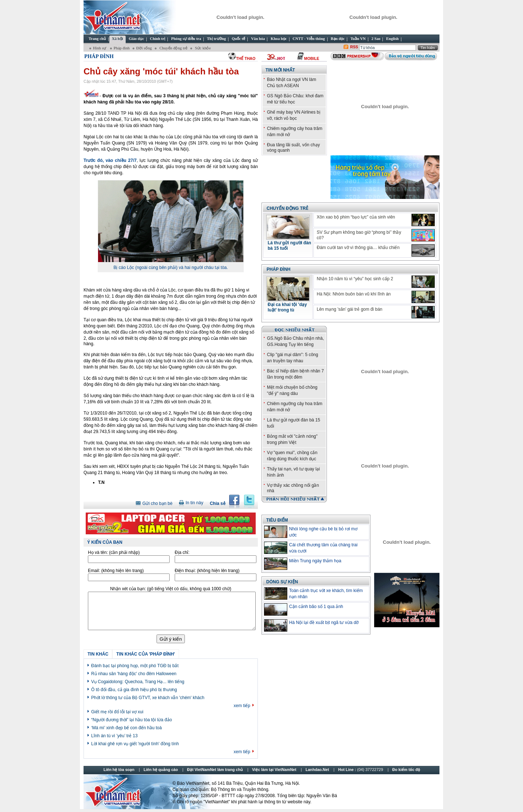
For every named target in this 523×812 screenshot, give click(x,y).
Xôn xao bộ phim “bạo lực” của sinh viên (356, 217)
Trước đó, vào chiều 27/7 (110, 160)
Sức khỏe (202, 48)
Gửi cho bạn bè (157, 503)
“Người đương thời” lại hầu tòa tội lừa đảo (131, 720)
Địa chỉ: (182, 552)
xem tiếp (242, 706)
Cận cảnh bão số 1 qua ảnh (316, 607)
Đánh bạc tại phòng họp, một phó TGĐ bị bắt (135, 666)
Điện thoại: (207, 571)
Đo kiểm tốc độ (406, 770)
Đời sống (144, 48)
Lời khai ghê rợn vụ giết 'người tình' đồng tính (135, 744)
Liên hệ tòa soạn (119, 770)
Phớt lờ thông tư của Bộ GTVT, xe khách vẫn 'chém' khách (148, 698)
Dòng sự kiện (282, 582)
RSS (354, 47)
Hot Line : (361, 770)
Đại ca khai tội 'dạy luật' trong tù (287, 307)
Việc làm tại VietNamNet (274, 770)
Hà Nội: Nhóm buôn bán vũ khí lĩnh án (354, 294)
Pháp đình (122, 48)
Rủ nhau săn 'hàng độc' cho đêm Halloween (134, 674)
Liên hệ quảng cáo (161, 770)
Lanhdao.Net (317, 770)
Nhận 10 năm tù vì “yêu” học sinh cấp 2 (355, 279)
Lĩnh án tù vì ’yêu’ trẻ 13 (114, 736)
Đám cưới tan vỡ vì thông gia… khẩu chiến (358, 248)
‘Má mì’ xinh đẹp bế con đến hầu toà (126, 728)
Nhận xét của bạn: (171, 589)
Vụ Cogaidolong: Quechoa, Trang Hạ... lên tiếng (138, 682)
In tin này (194, 503)
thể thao (246, 58)
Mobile (311, 58)
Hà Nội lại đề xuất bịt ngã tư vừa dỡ (324, 623)
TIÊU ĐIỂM (277, 520)
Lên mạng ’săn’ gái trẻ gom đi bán (350, 309)
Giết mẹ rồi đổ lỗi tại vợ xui (117, 712)
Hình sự (100, 48)
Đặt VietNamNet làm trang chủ (215, 770)
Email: (116, 571)
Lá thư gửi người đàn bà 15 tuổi (289, 246)
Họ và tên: (114, 552)
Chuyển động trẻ (173, 48)
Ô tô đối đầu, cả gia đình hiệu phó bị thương (134, 690)
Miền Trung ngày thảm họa (315, 561)
